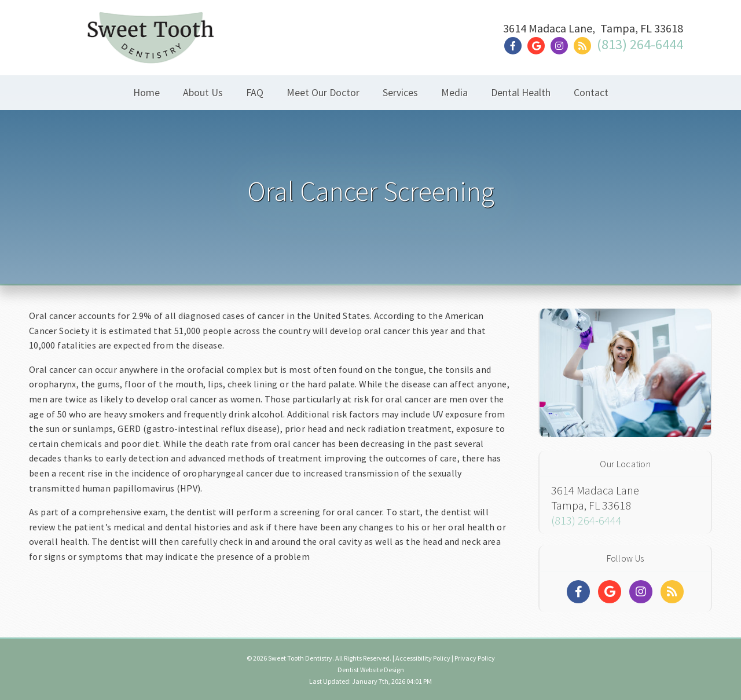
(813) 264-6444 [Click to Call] (640, 44)
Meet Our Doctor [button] (323, 92)
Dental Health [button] (521, 92)
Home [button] (146, 92)
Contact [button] (591, 92)
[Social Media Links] (578, 592)
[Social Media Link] (516, 46)
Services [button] (400, 92)
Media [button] (454, 92)
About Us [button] (203, 92)
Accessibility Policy (423, 658)
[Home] (151, 49)
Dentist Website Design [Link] (371, 670)
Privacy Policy (475, 658)
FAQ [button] (255, 92)
